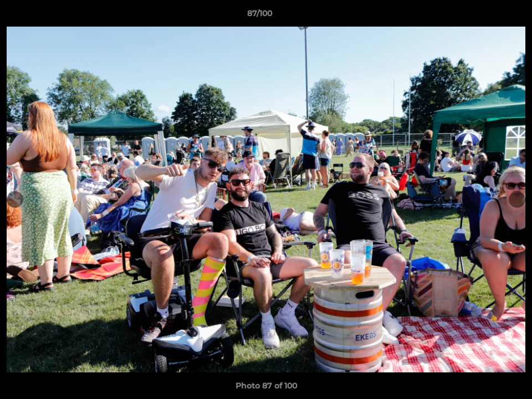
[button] (485, 16)
